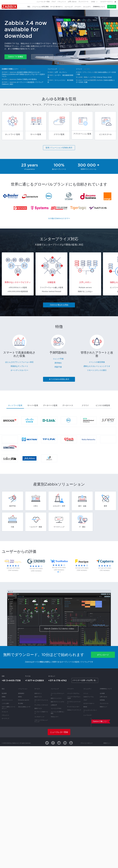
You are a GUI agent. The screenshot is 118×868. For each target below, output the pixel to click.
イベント (79, 69)
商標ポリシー (103, 707)
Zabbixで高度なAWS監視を (27, 79)
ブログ (54, 2)
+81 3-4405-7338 (11, 680)
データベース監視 (50, 406)
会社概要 (102, 693)
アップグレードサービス (41, 705)
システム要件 (5, 704)
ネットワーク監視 (15, 406)
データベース (68, 406)
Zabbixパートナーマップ (74, 710)
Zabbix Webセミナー (10, 69)
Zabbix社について (106, 689)
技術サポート (38, 693)
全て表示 (23, 69)
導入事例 (21, 704)
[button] (55, 63)
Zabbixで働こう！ (100, 721)
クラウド (85, 406)
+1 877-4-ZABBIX (35, 680)
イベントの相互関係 (97, 362)
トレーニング (52, 69)
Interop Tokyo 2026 (104, 77)
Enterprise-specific (24, 700)
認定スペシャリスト (56, 698)
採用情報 (102, 700)
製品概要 (4, 693)
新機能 (4, 697)
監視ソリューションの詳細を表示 (59, 148)
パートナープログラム (73, 693)
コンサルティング (39, 717)
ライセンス (5, 712)
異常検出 (58, 363)
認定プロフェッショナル (58, 702)
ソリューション (23, 689)
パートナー (70, 689)
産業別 (20, 697)
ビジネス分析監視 (103, 406)
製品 (3, 689)
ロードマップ (5, 719)
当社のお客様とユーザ (24, 707)
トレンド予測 (58, 359)
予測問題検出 (58, 353)
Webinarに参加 (42, 57)
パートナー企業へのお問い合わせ (85, 680)
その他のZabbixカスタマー (59, 219)
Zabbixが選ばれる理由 (59, 305)
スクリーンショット (7, 700)
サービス (37, 689)
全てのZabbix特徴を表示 (59, 379)
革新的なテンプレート (19, 366)
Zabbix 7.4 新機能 (16, 57)
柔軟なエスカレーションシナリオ (97, 366)
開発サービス (38, 709)
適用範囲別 (21, 693)
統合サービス (38, 697)
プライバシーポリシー (87, 743)
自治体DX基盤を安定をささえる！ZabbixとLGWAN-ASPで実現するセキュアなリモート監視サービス (23, 74)
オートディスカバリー (19, 370)
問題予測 (58, 367)
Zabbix (9, 7)
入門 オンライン (61, 72)
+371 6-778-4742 (57, 680)
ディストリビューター (73, 707)
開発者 (85, 707)
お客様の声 (54, 705)
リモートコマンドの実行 (97, 370)
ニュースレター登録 (43, 2)
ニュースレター (88, 715)
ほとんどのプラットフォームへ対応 (19, 362)
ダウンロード (112, 7)
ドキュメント (62, 2)
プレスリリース (83, 2)
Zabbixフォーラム (88, 697)
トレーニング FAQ (56, 709)
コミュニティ (87, 689)
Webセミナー (55, 717)
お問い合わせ (72, 2)
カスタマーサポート (89, 704)
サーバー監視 (33, 406)
